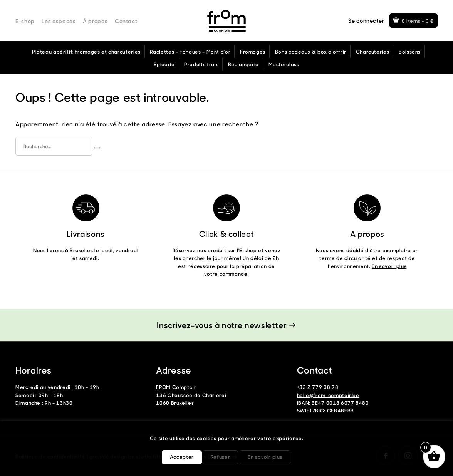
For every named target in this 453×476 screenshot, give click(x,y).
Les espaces (59, 21)
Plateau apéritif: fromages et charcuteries (86, 51)
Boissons (410, 51)
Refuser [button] (220, 457)
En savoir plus (389, 266)
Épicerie (164, 64)
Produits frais (201, 64)
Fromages (253, 51)
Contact (126, 21)
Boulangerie (243, 64)
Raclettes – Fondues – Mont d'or (190, 51)
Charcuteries (373, 51)
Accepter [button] (182, 457)
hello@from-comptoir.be (328, 395)
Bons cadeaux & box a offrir (311, 51)
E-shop (25, 21)
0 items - (418, 21)
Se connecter (366, 21)
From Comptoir (226, 21)
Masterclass (284, 64)
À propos (95, 21)
